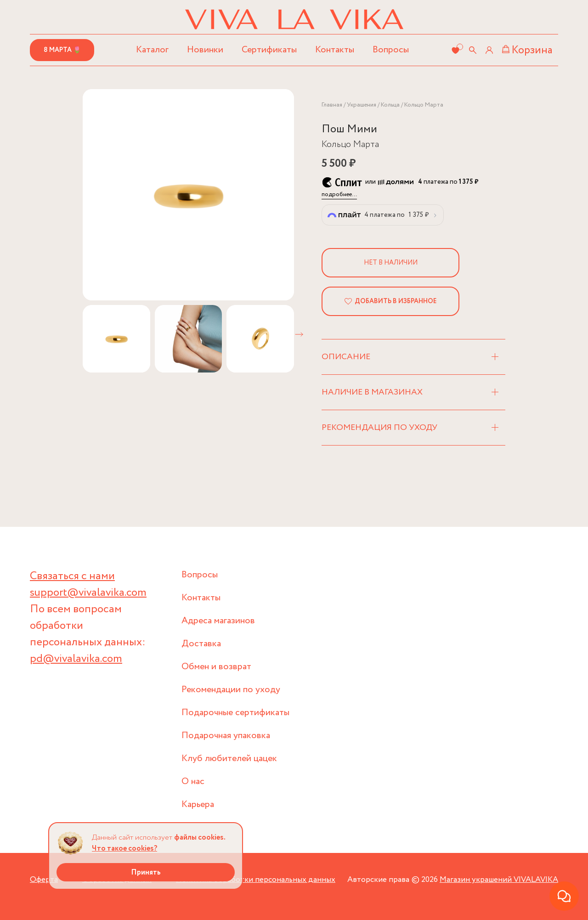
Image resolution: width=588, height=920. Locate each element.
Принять (146, 872)
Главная (332, 105)
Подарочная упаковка (226, 736)
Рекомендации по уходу (231, 690)
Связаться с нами (72, 576)
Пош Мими (349, 129)
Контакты (335, 50)
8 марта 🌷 (62, 50)
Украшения (362, 105)
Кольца (390, 105)
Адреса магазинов (218, 621)
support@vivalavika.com (88, 593)
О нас (193, 782)
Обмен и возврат (216, 667)
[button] (299, 334)
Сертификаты (269, 50)
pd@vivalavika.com (76, 659)
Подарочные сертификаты (235, 713)
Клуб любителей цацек (229, 759)
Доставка (201, 644)
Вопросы (391, 50)
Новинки (205, 50)
